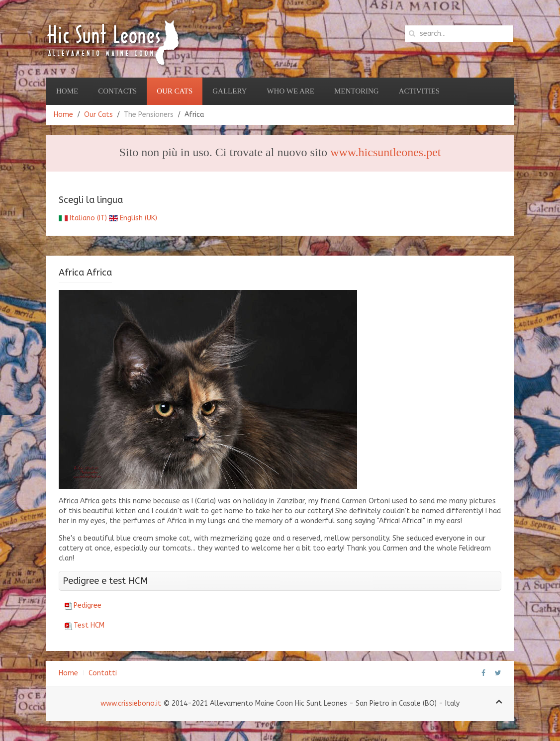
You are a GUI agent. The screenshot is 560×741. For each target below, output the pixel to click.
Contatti (103, 673)
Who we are (290, 91)
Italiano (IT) (83, 218)
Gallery (230, 91)
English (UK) (133, 218)
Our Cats (175, 91)
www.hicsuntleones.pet (385, 152)
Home (67, 91)
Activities (420, 91)
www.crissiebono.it (131, 703)
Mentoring (357, 91)
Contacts (117, 91)
